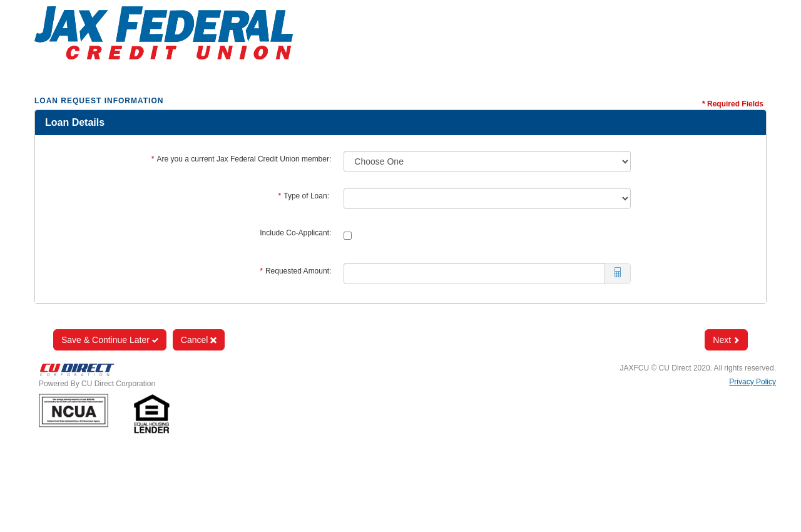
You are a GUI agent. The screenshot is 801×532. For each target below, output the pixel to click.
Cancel (199, 340)
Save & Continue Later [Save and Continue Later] (110, 340)
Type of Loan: (305, 196)
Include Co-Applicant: (295, 233)
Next (726, 340)
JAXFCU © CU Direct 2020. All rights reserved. (698, 368)
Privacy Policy (753, 382)
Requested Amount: (295, 271)
